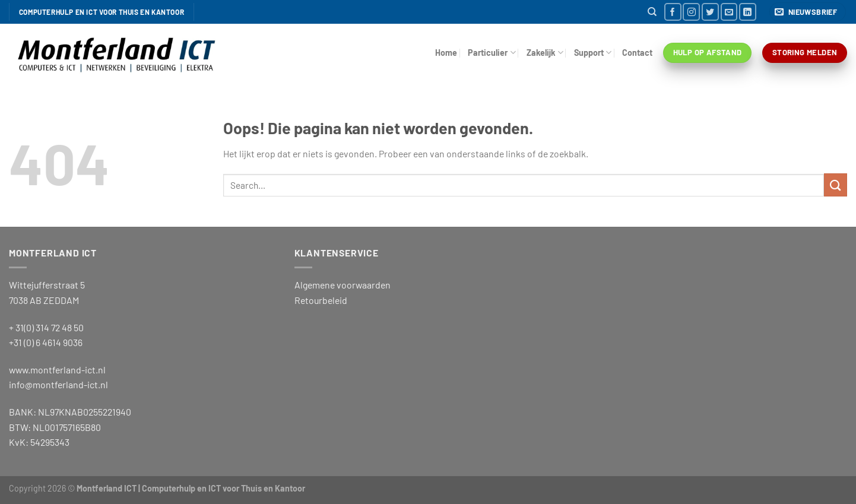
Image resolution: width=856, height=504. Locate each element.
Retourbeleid (321, 300)
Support (593, 53)
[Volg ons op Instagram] (691, 12)
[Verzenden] (836, 185)
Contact (637, 53)
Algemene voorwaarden (343, 285)
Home (446, 53)
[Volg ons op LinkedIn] (748, 12)
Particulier (492, 53)
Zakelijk (545, 53)
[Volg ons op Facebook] (673, 12)
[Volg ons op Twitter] (710, 12)
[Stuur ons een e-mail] (729, 12)
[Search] (652, 12)
